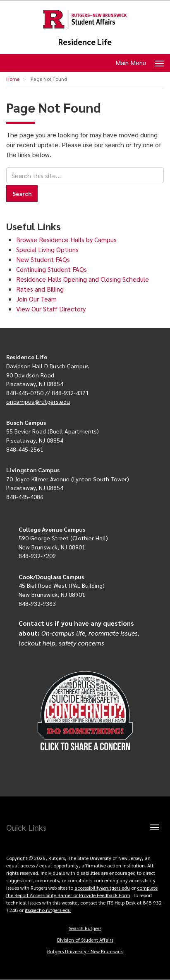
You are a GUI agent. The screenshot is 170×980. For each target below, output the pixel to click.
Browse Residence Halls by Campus (66, 239)
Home (13, 79)
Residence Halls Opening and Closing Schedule (83, 279)
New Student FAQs (43, 259)
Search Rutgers (85, 928)
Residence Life (85, 42)
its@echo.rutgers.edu (48, 910)
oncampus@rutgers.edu (38, 401)
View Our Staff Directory (51, 309)
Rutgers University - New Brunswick (85, 951)
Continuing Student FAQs (51, 269)
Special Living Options (47, 249)
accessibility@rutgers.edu (102, 888)
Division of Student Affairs (85, 940)
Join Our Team (36, 299)
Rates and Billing (40, 289)
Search (22, 193)
